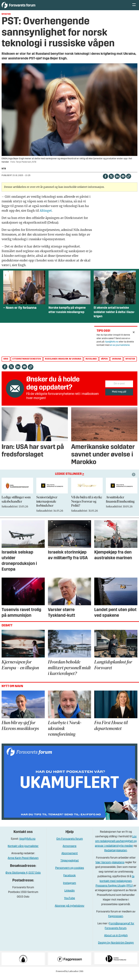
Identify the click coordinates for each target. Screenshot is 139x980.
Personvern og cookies (70, 872)
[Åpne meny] (134, 7)
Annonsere (69, 851)
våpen (104, 363)
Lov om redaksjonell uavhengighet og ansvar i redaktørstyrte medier (116, 846)
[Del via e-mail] (123, 180)
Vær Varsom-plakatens (110, 867)
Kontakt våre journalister (23, 851)
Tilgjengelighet (70, 865)
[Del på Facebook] (105, 180)
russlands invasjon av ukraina (63, 363)
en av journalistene (120, 350)
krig (6, 363)
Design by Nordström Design (116, 947)
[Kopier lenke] (129, 181)
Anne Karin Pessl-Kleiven (23, 863)
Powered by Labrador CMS (70, 976)
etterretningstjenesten (27, 363)
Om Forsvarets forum (70, 843)
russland (91, 363)
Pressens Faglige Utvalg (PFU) (115, 890)
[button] (134, 479)
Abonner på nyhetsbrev (69, 910)
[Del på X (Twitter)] (111, 180)
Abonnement (70, 858)
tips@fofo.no (112, 346)
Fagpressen (116, 921)
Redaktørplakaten (116, 855)
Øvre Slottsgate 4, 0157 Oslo (23, 877)
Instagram (69, 888)
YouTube (69, 903)
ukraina (117, 363)
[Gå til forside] (28, 7)
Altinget (46, 215)
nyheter (130, 363)
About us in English (116, 940)
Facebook (69, 880)
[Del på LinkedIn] (117, 180)
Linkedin (69, 895)
